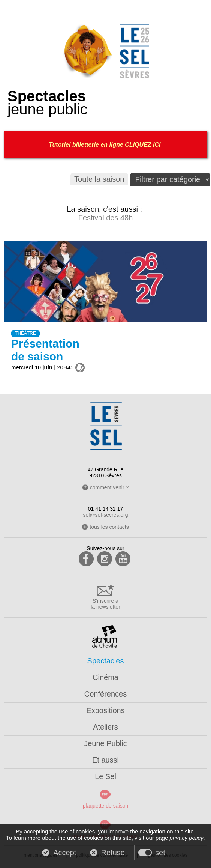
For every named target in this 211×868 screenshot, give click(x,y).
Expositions (105, 710)
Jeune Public (105, 743)
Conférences (105, 694)
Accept (65, 853)
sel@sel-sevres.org (105, 515)
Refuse (113, 853)
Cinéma (105, 677)
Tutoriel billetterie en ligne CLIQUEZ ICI (105, 145)
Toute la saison (99, 179)
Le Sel (105, 776)
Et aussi (105, 760)
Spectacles (106, 661)
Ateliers (105, 727)
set (160, 853)
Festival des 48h (106, 218)
